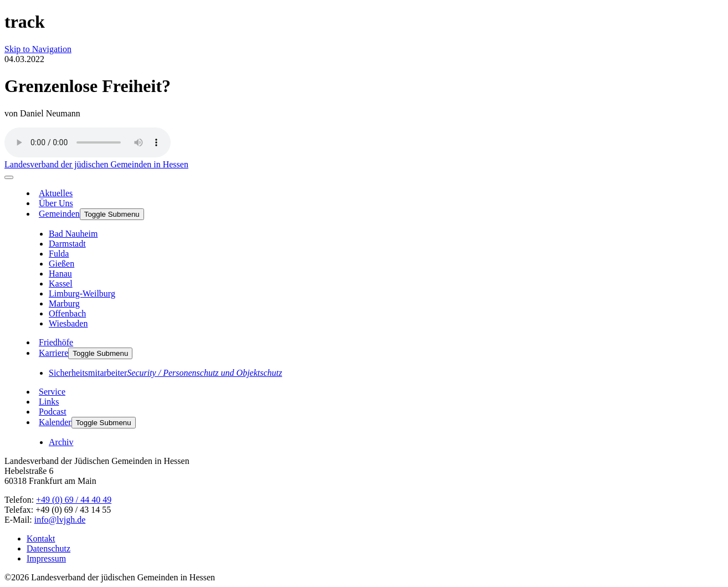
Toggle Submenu (112, 214)
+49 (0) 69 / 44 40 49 (74, 500)
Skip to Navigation (38, 49)
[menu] (9, 177)
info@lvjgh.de (60, 520)
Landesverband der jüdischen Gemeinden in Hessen (96, 164)
